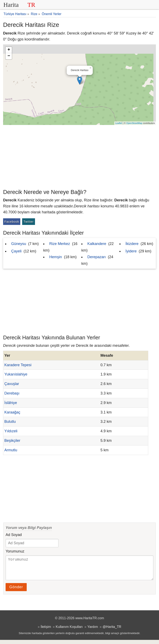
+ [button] (9, 50)
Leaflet (119, 123)
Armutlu (11, 450)
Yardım (93, 631)
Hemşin (56, 257)
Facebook (12, 222)
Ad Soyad (14, 535)
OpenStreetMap (134, 123)
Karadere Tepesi (18, 365)
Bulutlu (10, 422)
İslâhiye (11, 403)
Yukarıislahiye (16, 374)
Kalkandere (97, 244)
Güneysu (19, 244)
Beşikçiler (12, 441)
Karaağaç (12, 412)
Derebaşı (12, 393)
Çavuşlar (12, 384)
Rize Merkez (60, 244)
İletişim (46, 631)
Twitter (28, 222)
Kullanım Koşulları (69, 631)
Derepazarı (97, 257)
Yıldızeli (11, 431)
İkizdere (132, 244)
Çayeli (16, 251)
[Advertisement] (79, 156)
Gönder (16, 591)
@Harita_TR (112, 631)
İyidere (131, 251)
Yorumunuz (15, 551)
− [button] (9, 56)
